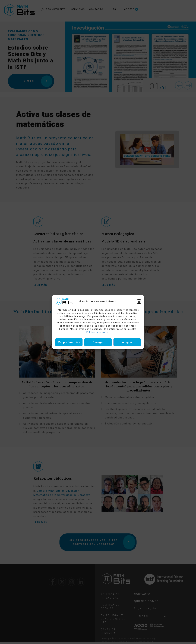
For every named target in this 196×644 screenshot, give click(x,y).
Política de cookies (97, 332)
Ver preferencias (69, 342)
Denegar (98, 342)
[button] (139, 301)
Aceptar (127, 342)
